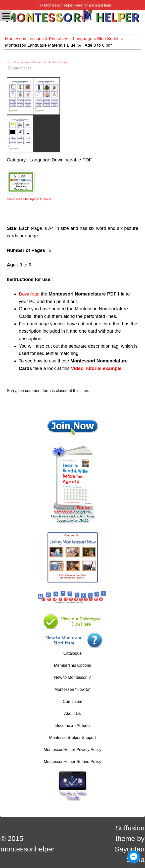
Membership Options (73, 665)
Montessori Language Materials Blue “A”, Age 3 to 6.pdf (38, 62)
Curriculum (72, 701)
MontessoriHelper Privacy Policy (72, 750)
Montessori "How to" (73, 689)
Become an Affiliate (72, 726)
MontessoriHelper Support (73, 738)
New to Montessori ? (73, 677)
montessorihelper (28, 849)
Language (83, 39)
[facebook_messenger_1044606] (134, 857)
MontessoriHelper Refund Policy (72, 762)
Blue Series (108, 39)
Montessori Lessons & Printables (37, 39)
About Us (73, 713)
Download (29, 294)
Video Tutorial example (96, 368)
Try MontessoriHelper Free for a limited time (74, 5)
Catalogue (72, 653)
